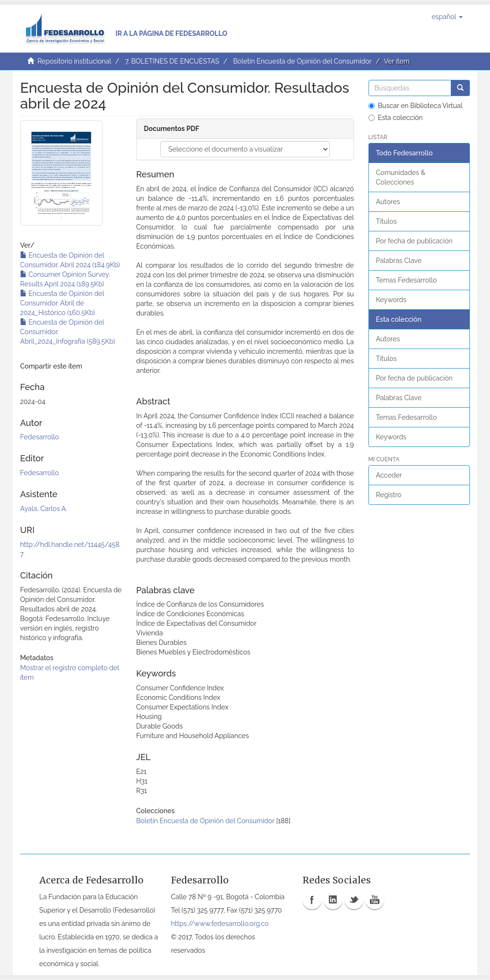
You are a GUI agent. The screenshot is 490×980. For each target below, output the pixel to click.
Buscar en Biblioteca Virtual (416, 106)
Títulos (386, 221)
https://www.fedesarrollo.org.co (220, 924)
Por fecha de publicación (414, 241)
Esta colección (396, 118)
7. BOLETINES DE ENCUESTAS (172, 61)
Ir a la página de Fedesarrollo (171, 33)
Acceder (389, 475)
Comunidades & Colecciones (401, 177)
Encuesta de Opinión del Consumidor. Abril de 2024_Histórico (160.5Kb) (62, 303)
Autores (388, 202)
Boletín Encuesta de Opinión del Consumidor (302, 61)
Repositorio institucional (74, 61)
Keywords (391, 300)
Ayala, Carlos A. (44, 509)
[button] (447, 17)
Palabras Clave (399, 261)
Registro (389, 495)
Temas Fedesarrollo (406, 280)
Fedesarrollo (39, 437)
